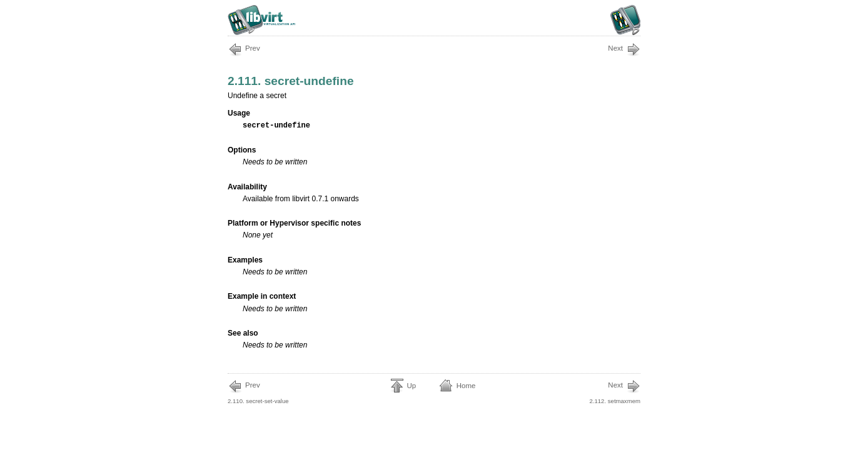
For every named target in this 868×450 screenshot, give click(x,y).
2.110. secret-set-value (258, 392)
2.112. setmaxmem (615, 392)
